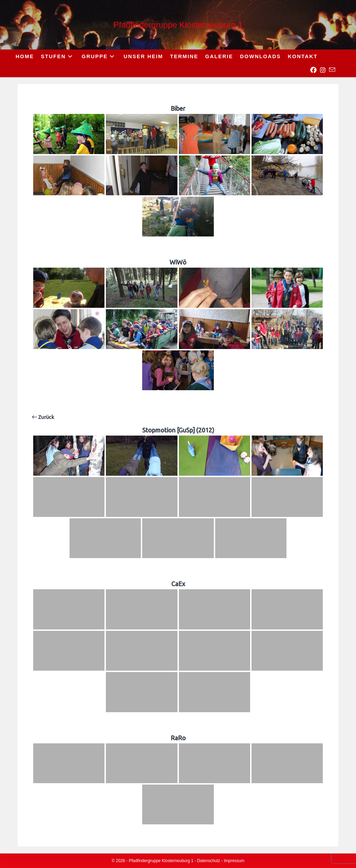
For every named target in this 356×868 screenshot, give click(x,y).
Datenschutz (209, 861)
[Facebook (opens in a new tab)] (313, 70)
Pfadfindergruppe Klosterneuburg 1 (178, 25)
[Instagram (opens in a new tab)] (322, 70)
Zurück (43, 417)
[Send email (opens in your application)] (332, 70)
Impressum (234, 861)
